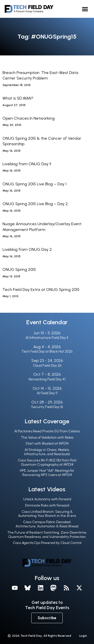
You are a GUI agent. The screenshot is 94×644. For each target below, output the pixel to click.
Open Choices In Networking (29, 118)
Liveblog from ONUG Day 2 (27, 249)
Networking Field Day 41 (47, 379)
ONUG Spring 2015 (19, 269)
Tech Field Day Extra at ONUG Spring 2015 (41, 290)
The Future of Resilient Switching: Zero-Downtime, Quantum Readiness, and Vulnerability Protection (47, 535)
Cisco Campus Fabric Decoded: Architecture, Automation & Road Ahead (47, 524)
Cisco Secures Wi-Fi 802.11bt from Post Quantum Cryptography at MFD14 (47, 462)
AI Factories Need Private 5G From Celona (47, 431)
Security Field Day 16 (47, 407)
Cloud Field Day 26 (47, 366)
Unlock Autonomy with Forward (47, 499)
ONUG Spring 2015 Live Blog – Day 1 (34, 184)
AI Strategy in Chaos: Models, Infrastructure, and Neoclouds (47, 452)
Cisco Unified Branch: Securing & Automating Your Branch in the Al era (47, 514)
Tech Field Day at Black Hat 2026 (47, 351)
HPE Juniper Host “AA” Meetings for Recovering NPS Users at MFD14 (47, 473)
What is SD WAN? (18, 98)
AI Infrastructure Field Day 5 (47, 338)
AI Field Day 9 (47, 393)
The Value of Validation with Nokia (47, 437)
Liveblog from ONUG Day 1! (27, 164)
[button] (85, 9)
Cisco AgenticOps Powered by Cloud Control (47, 543)
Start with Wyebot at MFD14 (47, 444)
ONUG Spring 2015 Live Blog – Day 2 (35, 204)
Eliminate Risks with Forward (47, 505)
